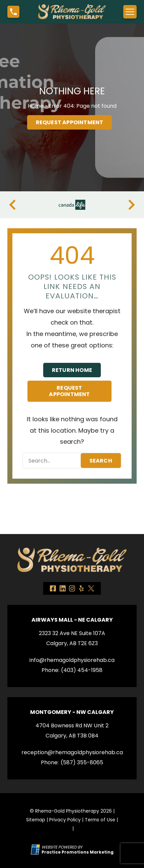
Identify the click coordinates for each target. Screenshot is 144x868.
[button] (13, 12)
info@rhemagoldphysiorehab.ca (72, 660)
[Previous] (12, 205)
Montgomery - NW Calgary (72, 712)
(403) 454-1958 (82, 670)
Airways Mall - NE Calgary (72, 620)
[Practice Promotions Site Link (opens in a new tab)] (36, 850)
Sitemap (36, 820)
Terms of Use (100, 820)
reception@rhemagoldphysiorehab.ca (72, 752)
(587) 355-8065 (82, 762)
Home (36, 106)
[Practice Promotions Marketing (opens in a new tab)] (78, 852)
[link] (53, 588)
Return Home (72, 370)
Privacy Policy (65, 820)
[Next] (132, 205)
